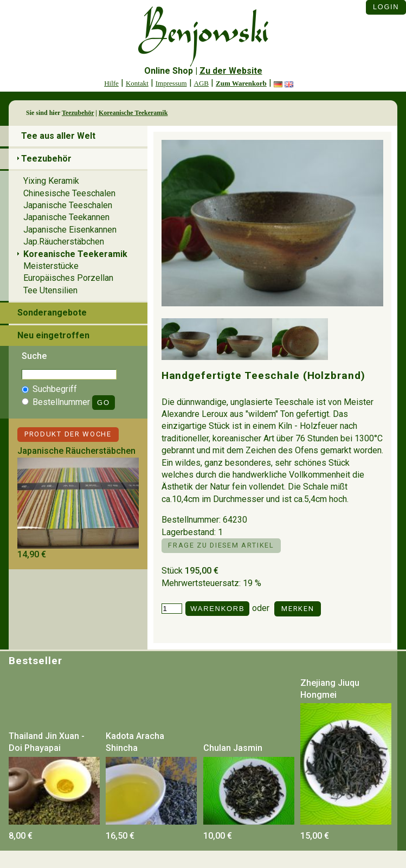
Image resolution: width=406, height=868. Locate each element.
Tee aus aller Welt (58, 136)
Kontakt (137, 83)
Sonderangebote (52, 313)
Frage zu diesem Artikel (221, 545)
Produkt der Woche (68, 434)
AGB (201, 83)
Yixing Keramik (51, 181)
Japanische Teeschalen (68, 205)
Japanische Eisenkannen (70, 230)
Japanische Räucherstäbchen (76, 451)
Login (386, 7)
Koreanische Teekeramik (133, 113)
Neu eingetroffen (53, 335)
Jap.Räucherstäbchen (64, 242)
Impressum (171, 83)
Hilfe (111, 83)
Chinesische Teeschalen (69, 193)
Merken (298, 609)
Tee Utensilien (50, 290)
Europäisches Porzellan (68, 278)
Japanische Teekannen (66, 217)
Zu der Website (231, 71)
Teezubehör (78, 113)
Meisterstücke (51, 266)
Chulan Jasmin (233, 748)
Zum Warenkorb (241, 83)
